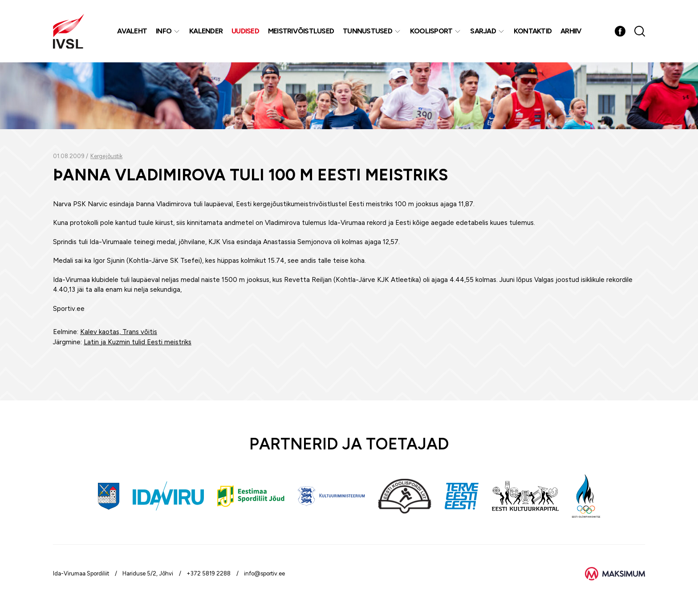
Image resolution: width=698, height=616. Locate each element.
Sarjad (483, 31)
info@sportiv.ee (264, 573)
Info (164, 31)
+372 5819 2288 (209, 573)
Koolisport (431, 31)
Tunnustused (367, 31)
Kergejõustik (106, 156)
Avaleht (132, 31)
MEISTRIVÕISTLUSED (301, 31)
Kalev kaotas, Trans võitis (119, 332)
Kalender (206, 31)
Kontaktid (533, 31)
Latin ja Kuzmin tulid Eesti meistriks (138, 342)
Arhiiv (571, 31)
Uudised (245, 31)
